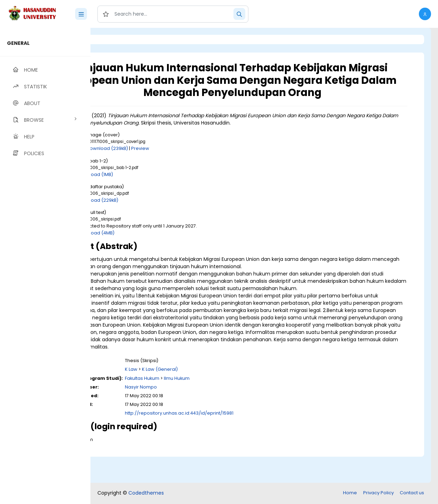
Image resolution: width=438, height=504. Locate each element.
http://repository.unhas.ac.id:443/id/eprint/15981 (236, 440)
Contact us (412, 493)
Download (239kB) (164, 161)
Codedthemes (146, 494)
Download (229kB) (155, 212)
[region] (45, 266)
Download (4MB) (153, 245)
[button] (425, 14)
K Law (188, 396)
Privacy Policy (379, 493)
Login (120, 39)
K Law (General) (217, 396)
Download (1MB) (152, 187)
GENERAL (18, 43)
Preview (197, 161)
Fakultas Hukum (199, 405)
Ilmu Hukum (234, 405)
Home (350, 493)
